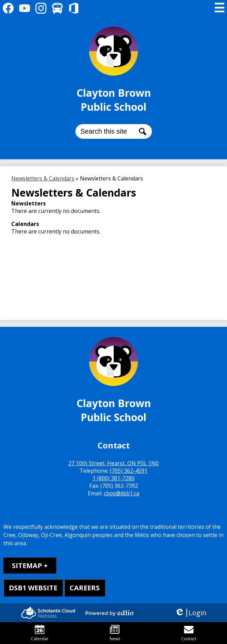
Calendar (40, 633)
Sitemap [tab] (27, 566)
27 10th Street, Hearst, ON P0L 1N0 (113, 463)
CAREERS (85, 588)
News (115, 633)
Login (191, 613)
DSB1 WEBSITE (33, 588)
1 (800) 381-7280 (113, 478)
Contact (189, 633)
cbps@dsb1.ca (122, 493)
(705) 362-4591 (129, 471)
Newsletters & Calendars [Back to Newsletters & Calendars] (43, 178)
